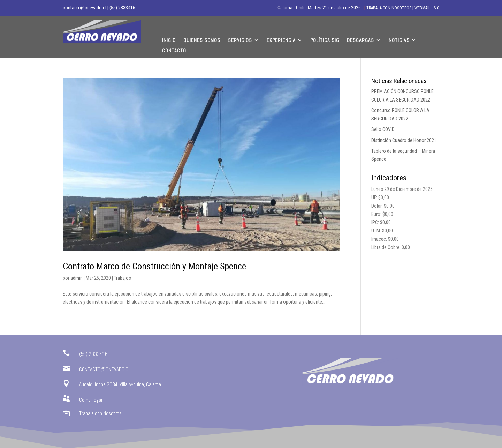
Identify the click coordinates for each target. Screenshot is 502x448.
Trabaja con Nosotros (100, 413)
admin (77, 278)
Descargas (360, 40)
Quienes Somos (202, 40)
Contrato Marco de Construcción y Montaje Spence (154, 266)
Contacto (174, 51)
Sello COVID (383, 129)
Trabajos (123, 278)
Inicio (169, 40)
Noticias (399, 40)
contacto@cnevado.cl (85, 8)
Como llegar (91, 400)
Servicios (240, 40)
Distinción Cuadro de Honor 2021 (404, 140)
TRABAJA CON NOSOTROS (389, 8)
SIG (436, 8)
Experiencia (281, 40)
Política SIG (325, 40)
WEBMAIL (423, 8)
